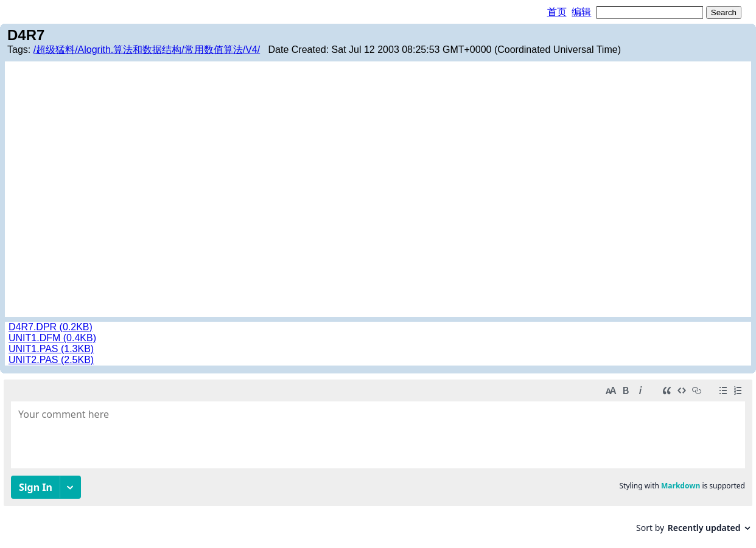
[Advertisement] (378, 156)
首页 (557, 12)
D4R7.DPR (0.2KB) (51, 327)
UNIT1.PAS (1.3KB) (51, 349)
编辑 (581, 12)
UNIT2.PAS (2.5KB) (51, 360)
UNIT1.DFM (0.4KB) (52, 338)
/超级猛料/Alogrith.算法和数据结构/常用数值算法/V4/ (147, 50)
